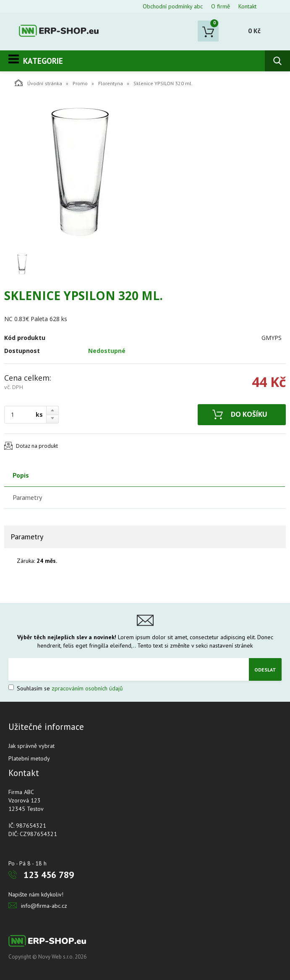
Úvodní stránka (38, 83)
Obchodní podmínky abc (173, 6)
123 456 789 (49, 875)
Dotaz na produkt (37, 446)
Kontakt (247, 6)
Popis (21, 475)
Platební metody (29, 758)
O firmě (221, 6)
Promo (80, 83)
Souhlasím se (66, 688)
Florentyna (111, 83)
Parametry (27, 497)
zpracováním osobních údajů (87, 688)
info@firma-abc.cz (44, 906)
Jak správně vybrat (31, 746)
